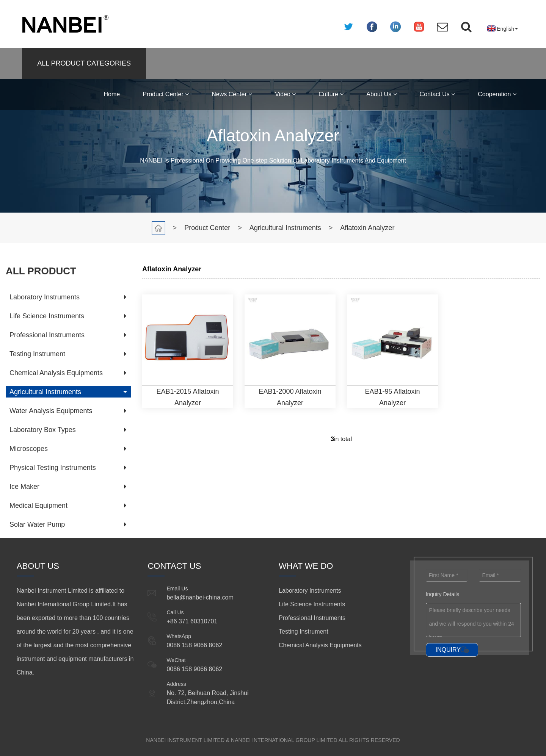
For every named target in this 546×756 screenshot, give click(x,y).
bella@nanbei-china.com (200, 597)
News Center (232, 94)
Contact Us (438, 94)
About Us (381, 94)
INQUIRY (448, 650)
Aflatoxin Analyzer (367, 228)
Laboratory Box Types (43, 430)
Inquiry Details (443, 594)
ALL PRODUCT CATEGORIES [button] (84, 63)
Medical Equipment (38, 506)
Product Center (166, 94)
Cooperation (497, 94)
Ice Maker (24, 487)
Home (112, 94)
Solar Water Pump (37, 524)
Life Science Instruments (47, 316)
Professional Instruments (47, 335)
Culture (331, 94)
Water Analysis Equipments (51, 411)
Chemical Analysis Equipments (56, 373)
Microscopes (29, 449)
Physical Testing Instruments (53, 468)
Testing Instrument (37, 354)
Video (285, 94)
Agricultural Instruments (285, 228)
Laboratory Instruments (45, 297)
